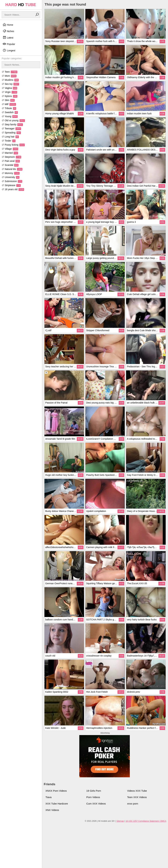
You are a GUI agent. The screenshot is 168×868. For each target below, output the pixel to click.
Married (10, 153)
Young (10, 116)
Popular (9, 44)
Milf (9, 104)
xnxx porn (133, 804)
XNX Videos (52, 810)
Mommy (11, 173)
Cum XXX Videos (96, 804)
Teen (10, 72)
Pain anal (11, 161)
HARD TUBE (21, 5)
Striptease (11, 185)
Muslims (10, 80)
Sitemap (120, 821)
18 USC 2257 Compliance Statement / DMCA (146, 821)
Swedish (10, 112)
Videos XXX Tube (137, 791)
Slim (8, 100)
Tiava (48, 797)
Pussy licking (13, 145)
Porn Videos (93, 797)
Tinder (9, 141)
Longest (9, 50)
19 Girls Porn (94, 791)
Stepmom (11, 157)
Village (10, 149)
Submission (12, 181)
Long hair (10, 137)
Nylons (10, 96)
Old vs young (13, 120)
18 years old (13, 189)
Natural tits (12, 169)
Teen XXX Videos (137, 797)
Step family (12, 124)
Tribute (9, 108)
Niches (8, 31)
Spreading (11, 133)
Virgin (9, 92)
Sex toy (10, 84)
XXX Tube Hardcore (57, 804)
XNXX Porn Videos (56, 791)
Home (8, 25)
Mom (9, 76)
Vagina (9, 88)
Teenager (11, 129)
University (11, 177)
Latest (8, 37)
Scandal (10, 165)
